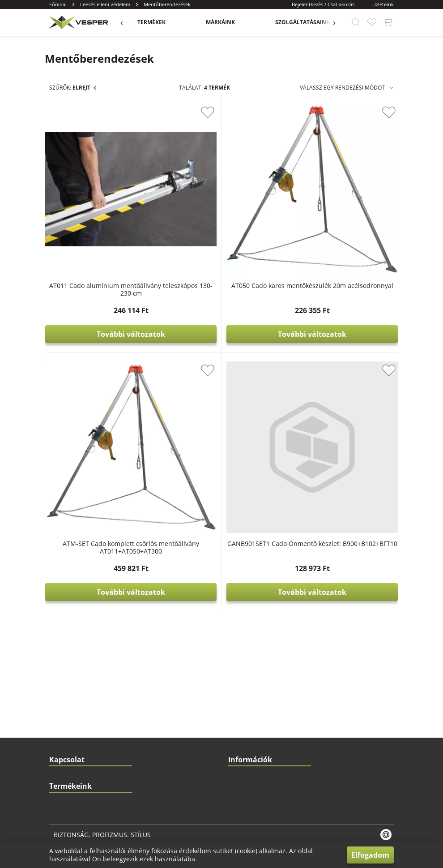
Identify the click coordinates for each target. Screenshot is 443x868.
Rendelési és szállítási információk (271, 578)
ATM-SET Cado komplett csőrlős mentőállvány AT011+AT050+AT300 (238, 415)
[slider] (52, 314)
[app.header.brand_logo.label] (78, 22)
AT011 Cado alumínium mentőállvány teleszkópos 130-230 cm (238, 221)
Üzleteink (383, 4)
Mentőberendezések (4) (103, 161)
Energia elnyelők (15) (98, 208)
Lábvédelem (64, 768)
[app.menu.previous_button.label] (126, 22)
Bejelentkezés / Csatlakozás (323, 4)
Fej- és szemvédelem (75, 696)
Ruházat (59, 732)
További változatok (238, 270)
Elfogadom (370, 855)
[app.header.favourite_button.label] (372, 22)
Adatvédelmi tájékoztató (258, 614)
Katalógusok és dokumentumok (267, 542)
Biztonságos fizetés (252, 632)
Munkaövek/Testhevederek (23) (113, 192)
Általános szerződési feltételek (266, 596)
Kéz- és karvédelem (74, 678)
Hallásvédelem (68, 714)
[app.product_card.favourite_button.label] (279, 112)
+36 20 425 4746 (82, 560)
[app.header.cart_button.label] (388, 22)
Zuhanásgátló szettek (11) (105, 177)
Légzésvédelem (69, 786)
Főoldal (58, 4)
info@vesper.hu (87, 542)
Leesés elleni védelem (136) (95, 145)
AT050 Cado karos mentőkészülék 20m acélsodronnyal (348, 218)
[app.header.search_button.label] (356, 22)
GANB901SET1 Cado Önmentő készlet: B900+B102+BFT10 (348, 412)
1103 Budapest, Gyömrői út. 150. (103, 578)
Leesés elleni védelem (105, 4)
